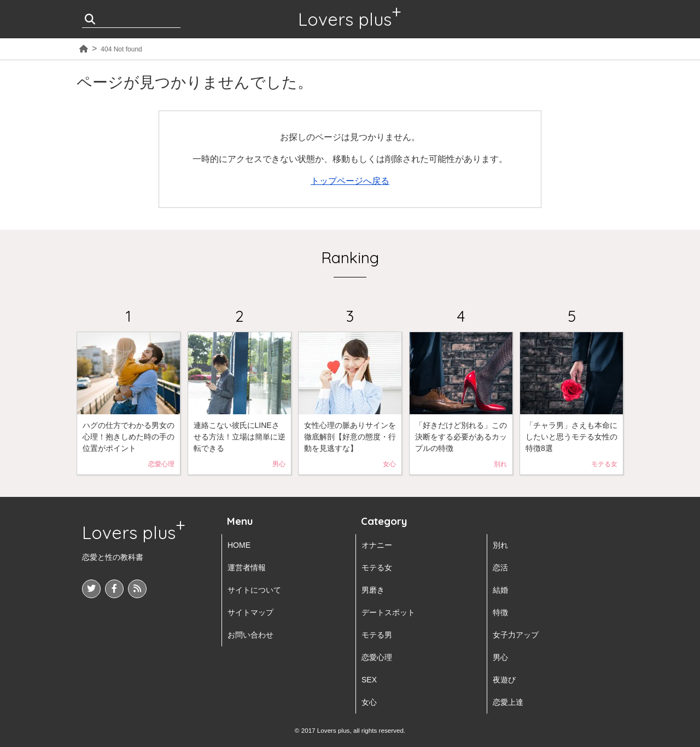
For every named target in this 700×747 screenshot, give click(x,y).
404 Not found (121, 49)
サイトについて (254, 590)
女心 (369, 702)
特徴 (500, 612)
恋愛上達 (508, 702)
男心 (500, 657)
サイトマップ (250, 612)
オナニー (377, 545)
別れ (500, 545)
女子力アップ (516, 635)
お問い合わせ (250, 635)
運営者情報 (247, 568)
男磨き (373, 590)
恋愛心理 (377, 657)
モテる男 (377, 635)
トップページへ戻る (350, 181)
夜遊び (504, 680)
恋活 (500, 568)
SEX (369, 680)
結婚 (500, 590)
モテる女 (377, 568)
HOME (239, 545)
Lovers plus (345, 19)
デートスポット (388, 612)
